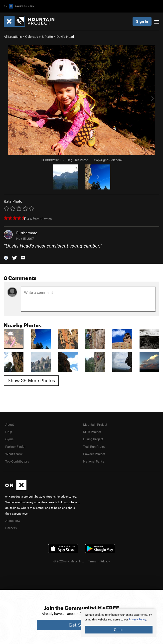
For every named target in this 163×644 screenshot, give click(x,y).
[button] (6, 257)
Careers (11, 528)
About (9, 424)
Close (119, 629)
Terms (92, 561)
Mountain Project (95, 424)
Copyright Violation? (108, 160)
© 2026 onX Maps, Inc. (69, 561)
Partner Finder (15, 447)
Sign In (142, 21)
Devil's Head (65, 37)
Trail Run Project (95, 447)
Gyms (9, 439)
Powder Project (94, 454)
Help (9, 432)
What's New (14, 454)
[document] (119, 623)
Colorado (32, 37)
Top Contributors (17, 461)
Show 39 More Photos (31, 380)
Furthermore (27, 233)
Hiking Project (93, 439)
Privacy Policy (137, 620)
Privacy (105, 561)
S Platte (47, 37)
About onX (13, 521)
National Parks (94, 461)
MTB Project (92, 432)
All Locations (13, 37)
